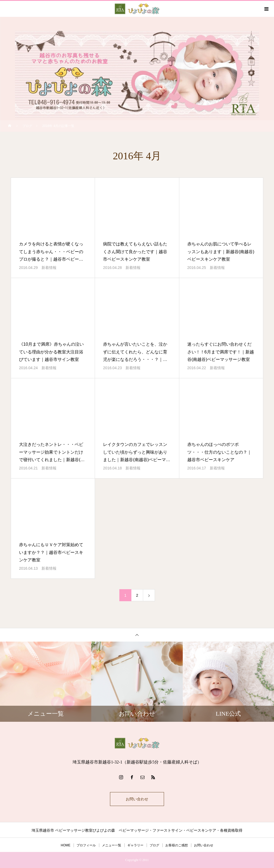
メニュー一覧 (112, 845)
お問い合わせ (137, 799)
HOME (66, 845)
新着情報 (49, 268)
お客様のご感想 (177, 845)
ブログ (154, 845)
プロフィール (86, 845)
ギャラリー (135, 845)
